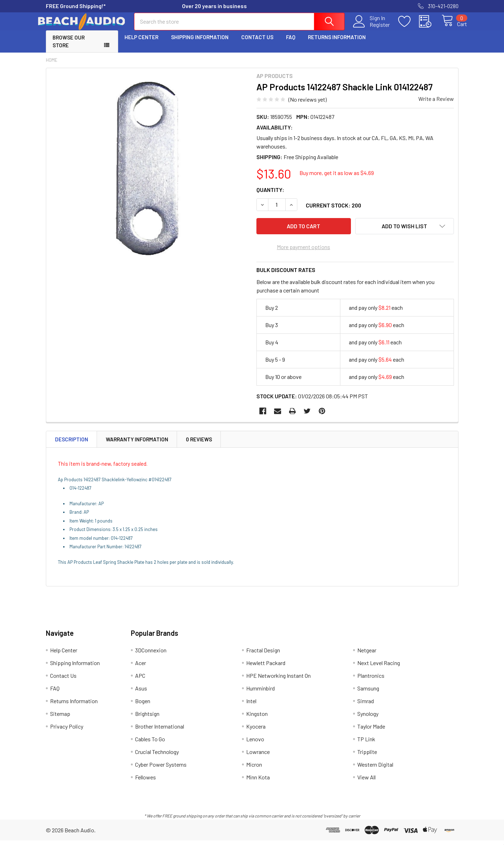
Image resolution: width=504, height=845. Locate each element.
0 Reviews (199, 443)
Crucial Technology (157, 756)
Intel (251, 705)
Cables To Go (150, 744)
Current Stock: (333, 212)
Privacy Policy (67, 731)
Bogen (143, 705)
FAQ (291, 43)
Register (372, 29)
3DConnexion (151, 655)
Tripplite (367, 756)
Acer (141, 667)
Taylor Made (371, 731)
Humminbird (260, 693)
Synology (368, 718)
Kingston (257, 718)
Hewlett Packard (266, 667)
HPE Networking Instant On (278, 680)
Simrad (366, 705)
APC (140, 680)
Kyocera (256, 731)
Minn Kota (258, 782)
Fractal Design (263, 655)
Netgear (367, 655)
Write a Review (436, 105)
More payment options (303, 251)
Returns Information (337, 43)
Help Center (141, 43)
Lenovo (255, 744)
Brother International (160, 731)
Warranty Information (137, 443)
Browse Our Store (69, 48)
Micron (254, 769)
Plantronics (371, 680)
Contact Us (257, 43)
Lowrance (258, 756)
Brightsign (147, 718)
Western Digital (375, 769)
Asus (141, 693)
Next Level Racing (379, 667)
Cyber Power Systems (161, 769)
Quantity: (270, 196)
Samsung (368, 693)
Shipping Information (200, 43)
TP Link (366, 744)
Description (72, 443)
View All (366, 782)
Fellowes (145, 782)
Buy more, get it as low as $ (337, 179)
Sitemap (60, 718)
